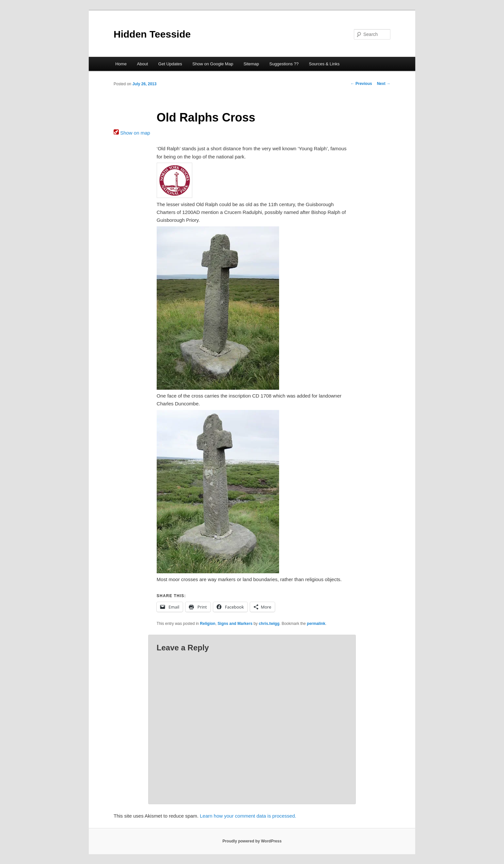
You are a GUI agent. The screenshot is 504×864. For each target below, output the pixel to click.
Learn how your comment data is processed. (248, 816)
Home (121, 64)
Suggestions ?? (284, 64)
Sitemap (251, 64)
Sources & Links (324, 64)
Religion (208, 624)
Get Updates (170, 64)
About (142, 64)
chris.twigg (269, 624)
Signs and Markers (235, 624)
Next (384, 84)
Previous (361, 84)
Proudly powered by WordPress (252, 841)
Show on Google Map (213, 64)
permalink (316, 624)
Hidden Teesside (152, 34)
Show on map (132, 133)
